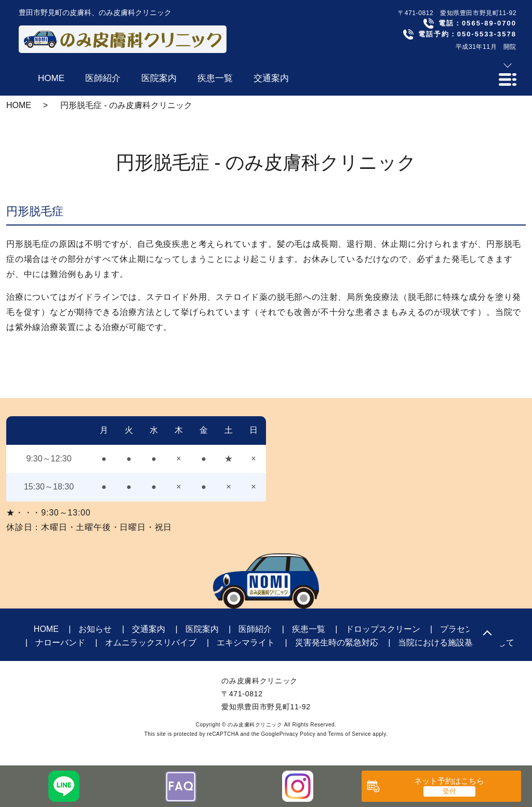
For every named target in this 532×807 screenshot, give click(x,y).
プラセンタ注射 (469, 629)
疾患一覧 (309, 629)
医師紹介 (255, 629)
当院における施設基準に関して (456, 643)
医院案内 (202, 629)
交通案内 (149, 629)
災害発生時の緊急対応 (337, 643)
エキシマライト (246, 643)
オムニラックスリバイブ (151, 643)
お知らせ (95, 629)
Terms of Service (350, 734)
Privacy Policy (297, 734)
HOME (19, 105)
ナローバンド (60, 643)
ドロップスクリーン (383, 629)
